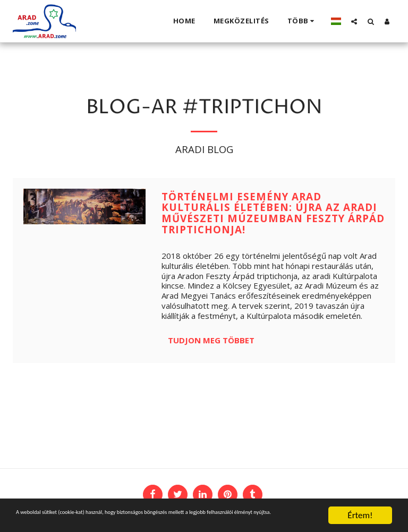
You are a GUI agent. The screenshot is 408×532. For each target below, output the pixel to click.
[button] (354, 21)
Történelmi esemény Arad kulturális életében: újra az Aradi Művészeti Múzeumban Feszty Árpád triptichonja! (273, 213)
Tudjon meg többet (211, 340)
